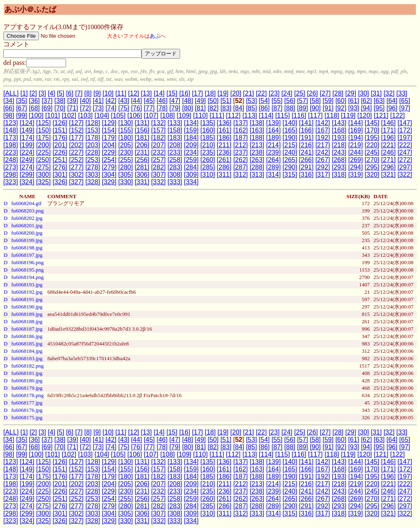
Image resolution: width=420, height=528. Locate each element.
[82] (213, 108)
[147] (405, 123)
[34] (9, 101)
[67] (22, 108)
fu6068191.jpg (27, 299)
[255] (126, 160)
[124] (27, 123)
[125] (43, 123)
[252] (76, 160)
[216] (306, 145)
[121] (381, 115)
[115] (283, 115)
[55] (277, 101)
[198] (11, 145)
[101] (52, 115)
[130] (126, 123)
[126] (60, 123)
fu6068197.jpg (27, 255)
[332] (158, 182)
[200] (43, 145)
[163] (257, 130)
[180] (126, 138)
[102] (69, 115)
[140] (290, 123)
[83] (226, 108)
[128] (93, 123)
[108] (168, 115)
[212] (241, 145)
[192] (323, 138)
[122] (397, 115)
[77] (150, 108)
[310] (208, 175)
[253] (93, 160)
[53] (252, 101)
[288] (257, 167)
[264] (274, 160)
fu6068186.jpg (27, 336)
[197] (405, 138)
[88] (290, 108)
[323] (11, 182)
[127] (76, 123)
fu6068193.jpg (27, 285)
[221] (388, 145)
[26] (312, 93)
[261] (224, 160)
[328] (93, 182)
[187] (241, 138)
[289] (274, 167)
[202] (76, 145)
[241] (306, 152)
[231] (142, 152)
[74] (111, 108)
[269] (356, 160)
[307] (158, 175)
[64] (392, 101)
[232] (158, 152)
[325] (43, 182)
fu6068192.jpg (27, 292)
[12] (134, 93)
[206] (142, 145)
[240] (290, 152)
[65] (405, 101)
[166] (306, 130)
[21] (249, 93)
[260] (208, 160)
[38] (60, 101)
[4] (52, 93)
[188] (257, 138)
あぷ (155, 36)
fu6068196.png (27, 262)
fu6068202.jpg (27, 218)
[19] (223, 93)
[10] (108, 93)
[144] (356, 123)
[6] (70, 93)
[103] (85, 115)
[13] (146, 93)
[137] (241, 123)
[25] (300, 93)
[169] (356, 130)
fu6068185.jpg (27, 344)
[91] (328, 108)
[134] (192, 123)
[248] (11, 160)
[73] (98, 108)
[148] (11, 130)
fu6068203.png (27, 211)
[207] (158, 145)
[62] (366, 101)
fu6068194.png (27, 277)
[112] (233, 115)
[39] (73, 101)
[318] (339, 175)
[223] (11, 152)
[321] (388, 175)
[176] (60, 138)
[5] (61, 93)
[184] (192, 138)
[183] (175, 138)
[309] (192, 175)
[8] (88, 93)
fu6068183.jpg (27, 358)
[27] (325, 93)
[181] (142, 138)
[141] (306, 123)
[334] (192, 182)
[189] (274, 138)
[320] (372, 175)
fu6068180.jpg (27, 381)
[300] (43, 175)
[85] (252, 108)
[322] (405, 175)
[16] (185, 93)
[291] (306, 167)
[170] (372, 130)
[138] (257, 123)
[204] (109, 145)
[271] (388, 160)
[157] (158, 130)
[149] (27, 130)
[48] (188, 101)
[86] (264, 108)
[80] (188, 108)
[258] (175, 160)
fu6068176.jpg (27, 410)
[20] (236, 93)
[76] (136, 108)
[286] (224, 167)
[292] (323, 167)
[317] (323, 175)
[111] (217, 115)
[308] (175, 175)
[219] (356, 145)
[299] (27, 175)
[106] (135, 115)
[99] (22, 115)
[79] (175, 108)
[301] (60, 175)
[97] (405, 108)
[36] (34, 101)
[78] (162, 108)
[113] (250, 115)
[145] (372, 123)
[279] (109, 167)
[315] (290, 175)
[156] (142, 130)
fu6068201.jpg (27, 225)
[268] (339, 160)
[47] (175, 101)
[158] (175, 130)
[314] (274, 175)
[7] (79, 93)
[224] (27, 152)
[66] (9, 108)
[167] (323, 130)
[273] (11, 167)
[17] (197, 93)
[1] (24, 93)
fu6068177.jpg (27, 403)
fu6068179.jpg (27, 388)
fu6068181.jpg (27, 373)
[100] (36, 115)
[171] (388, 130)
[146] (388, 123)
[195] (372, 138)
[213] (257, 145)
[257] (158, 160)
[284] (192, 167)
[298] (11, 175)
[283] (175, 167)
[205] (126, 145)
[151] (60, 130)
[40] (86, 101)
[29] (351, 93)
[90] (315, 108)
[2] (33, 93)
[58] (315, 101)
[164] (274, 130)
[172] (405, 130)
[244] (356, 152)
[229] (109, 152)
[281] (142, 167)
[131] (142, 123)
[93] (354, 108)
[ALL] (11, 93)
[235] (208, 152)
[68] (34, 108)
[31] (376, 93)
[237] (241, 152)
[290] (290, 167)
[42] (111, 101)
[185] (208, 138)
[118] (332, 115)
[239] (274, 152)
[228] (93, 152)
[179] (109, 138)
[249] (27, 160)
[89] (302, 108)
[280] (126, 167)
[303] (93, 175)
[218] (339, 145)
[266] (306, 160)
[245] (372, 152)
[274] (27, 167)
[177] (76, 138)
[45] (150, 101)
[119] (348, 115)
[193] (339, 138)
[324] (27, 182)
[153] (93, 130)
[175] (43, 138)
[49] (200, 101)
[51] (226, 101)
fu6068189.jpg (27, 314)
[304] (109, 175)
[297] (405, 167)
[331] (142, 182)
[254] (109, 160)
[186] (224, 138)
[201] (60, 145)
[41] (98, 101)
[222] (405, 145)
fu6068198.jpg (27, 248)
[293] (339, 167)
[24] (287, 93)
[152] (76, 130)
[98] (9, 115)
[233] (175, 152)
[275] (43, 167)
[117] (315, 115)
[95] (379, 108)
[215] (290, 145)
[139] (274, 123)
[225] (43, 152)
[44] (136, 101)
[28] (338, 93)
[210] (208, 145)
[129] (109, 123)
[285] (208, 167)
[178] (93, 138)
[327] (76, 182)
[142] (323, 123)
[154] (109, 130)
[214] (274, 145)
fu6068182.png (27, 366)
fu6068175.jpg (27, 417)
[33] (402, 93)
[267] (323, 160)
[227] (76, 152)
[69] (47, 108)
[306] (142, 175)
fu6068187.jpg (27, 329)
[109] (184, 115)
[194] (356, 138)
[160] (208, 130)
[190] (290, 138)
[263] (257, 160)
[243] (339, 152)
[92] (341, 108)
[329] (109, 182)
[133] (175, 123)
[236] (224, 152)
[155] (126, 130)
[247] (405, 152)
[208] (175, 145)
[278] (93, 167)
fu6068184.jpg (27, 351)
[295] (372, 167)
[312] (241, 175)
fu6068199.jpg (27, 240)
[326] (60, 182)
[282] (158, 167)
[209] (192, 145)
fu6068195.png (27, 270)
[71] (73, 108)
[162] (241, 130)
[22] (261, 93)
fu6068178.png (27, 395)
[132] (158, 123)
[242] (323, 152)
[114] (266, 115)
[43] (124, 101)
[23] (274, 93)
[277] (76, 167)
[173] (11, 138)
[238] (257, 152)
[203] (93, 145)
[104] (102, 115)
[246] (388, 152)
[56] (290, 101)
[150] (43, 130)
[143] (339, 123)
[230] (126, 152)
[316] (306, 175)
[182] (158, 138)
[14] (159, 93)
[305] (126, 175)
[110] (201, 115)
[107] (151, 115)
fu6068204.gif (26, 203)
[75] (124, 108)
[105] (119, 115)
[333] (175, 182)
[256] (142, 160)
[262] (241, 160)
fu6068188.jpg (27, 321)
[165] (290, 130)
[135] (208, 123)
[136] (224, 123)
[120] (365, 115)
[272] (405, 160)
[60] (341, 101)
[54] (264, 101)
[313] (257, 175)
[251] (60, 160)
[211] (224, 145)
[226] (60, 152)
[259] (192, 160)
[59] (328, 101)
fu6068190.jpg (27, 307)
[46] (162, 101)
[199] (27, 145)
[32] (389, 93)
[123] (11, 123)
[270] (372, 160)
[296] (388, 167)
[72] (86, 108)
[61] (354, 101)
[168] (339, 130)
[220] (372, 145)
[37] (47, 101)
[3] (42, 93)
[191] (306, 138)
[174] (27, 138)
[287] (241, 167)
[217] (323, 145)
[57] (302, 101)
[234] (192, 152)
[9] (97, 93)
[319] (356, 175)
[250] (43, 160)
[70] (60, 108)
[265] (290, 160)
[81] (200, 108)
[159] (192, 130)
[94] (366, 108)
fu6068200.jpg (27, 233)
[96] (392, 108)
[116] (299, 115)
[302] (76, 175)
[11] (121, 93)
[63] (379, 101)
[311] (224, 175)
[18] (210, 93)
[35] (22, 101)
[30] (364, 93)
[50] (213, 101)
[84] (239, 108)
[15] (172, 93)
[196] (388, 138)
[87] (277, 108)
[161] (224, 130)
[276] (60, 167)
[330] (126, 182)
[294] (356, 167)
